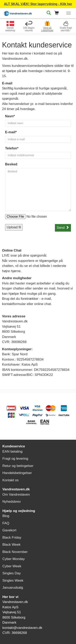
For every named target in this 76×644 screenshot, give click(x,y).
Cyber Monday (14, 559)
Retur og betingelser (18, 466)
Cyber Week (12, 566)
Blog (6, 516)
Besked (11, 164)
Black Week (11, 545)
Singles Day (12, 573)
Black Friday (12, 538)
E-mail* (11, 132)
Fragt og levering (15, 459)
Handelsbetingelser (17, 473)
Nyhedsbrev (12, 502)
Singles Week (13, 581)
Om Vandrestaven (16, 495)
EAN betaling (12, 452)
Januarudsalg (13, 588)
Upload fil (14, 227)
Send (63, 228)
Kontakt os (11, 480)
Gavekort (9, 530)
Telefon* (12, 148)
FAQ (6, 523)
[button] (58, 13)
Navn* (10, 116)
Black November (15, 552)
